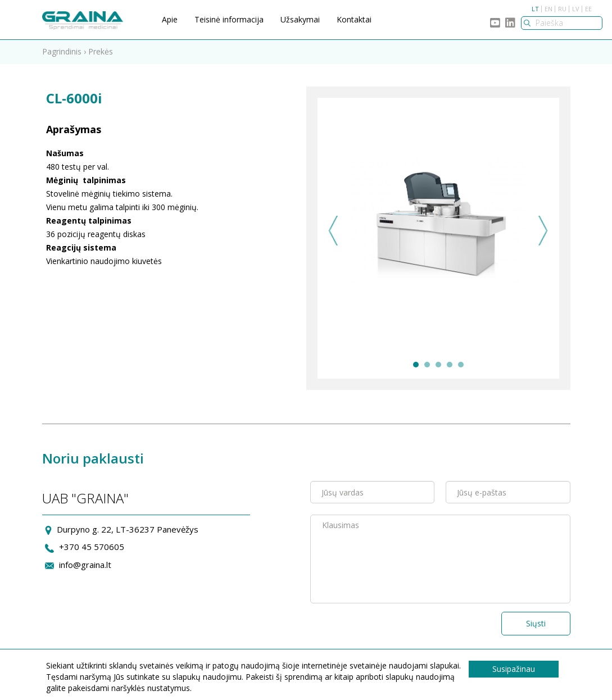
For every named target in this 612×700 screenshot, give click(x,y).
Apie (170, 19)
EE (588, 9)
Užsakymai (300, 19)
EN (548, 9)
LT (535, 9)
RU (562, 9)
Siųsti (536, 623)
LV (576, 9)
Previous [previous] (334, 231)
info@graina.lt (85, 565)
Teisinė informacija (229, 19)
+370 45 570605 (92, 547)
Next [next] (543, 231)
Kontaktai (354, 19)
